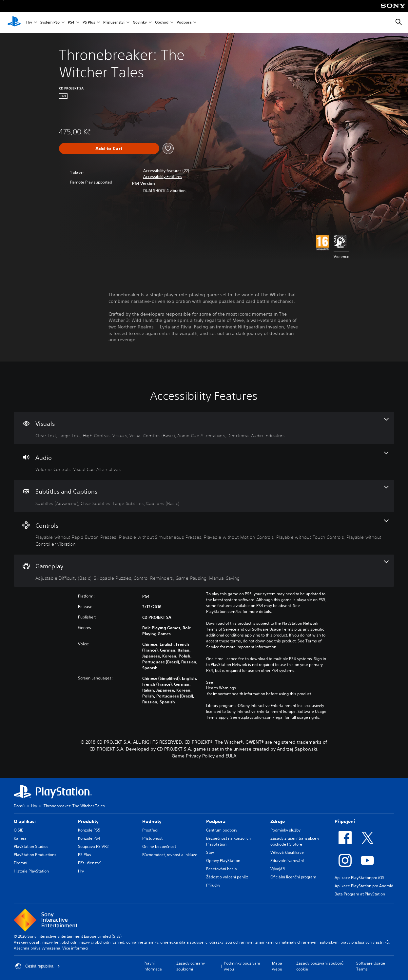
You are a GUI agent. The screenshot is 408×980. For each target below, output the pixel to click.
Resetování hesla (222, 869)
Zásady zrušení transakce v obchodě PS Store (295, 841)
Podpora (184, 22)
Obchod (162, 22)
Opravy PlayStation (223, 861)
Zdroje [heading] (278, 821)
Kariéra (20, 838)
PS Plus (89, 22)
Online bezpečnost (159, 846)
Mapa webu (277, 966)
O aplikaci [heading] (25, 821)
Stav (210, 852)
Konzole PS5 (89, 830)
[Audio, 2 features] (204, 462)
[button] (163, 177)
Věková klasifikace (287, 852)
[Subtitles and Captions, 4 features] (204, 496)
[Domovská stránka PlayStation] (14, 22)
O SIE (18, 830)
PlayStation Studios (31, 846)
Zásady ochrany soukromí (191, 966)
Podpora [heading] (216, 821)
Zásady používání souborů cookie (320, 966)
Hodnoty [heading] (152, 821)
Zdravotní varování (287, 861)
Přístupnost (152, 838)
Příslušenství (114, 22)
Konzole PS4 (89, 838)
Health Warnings (221, 688)
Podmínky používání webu (242, 966)
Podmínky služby (285, 830)
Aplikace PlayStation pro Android (364, 886)
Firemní (20, 863)
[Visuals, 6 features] (204, 428)
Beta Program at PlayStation (360, 894)
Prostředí (150, 830)
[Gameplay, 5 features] (204, 571)
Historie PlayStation (31, 871)
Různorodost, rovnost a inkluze (170, 855)
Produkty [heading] (88, 821)
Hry (29, 22)
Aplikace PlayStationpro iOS (359, 878)
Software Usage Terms (371, 966)
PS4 (71, 22)
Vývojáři (278, 869)
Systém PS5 (50, 22)
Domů (19, 806)
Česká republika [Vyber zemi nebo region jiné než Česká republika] (38, 966)
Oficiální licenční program (293, 877)
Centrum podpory (222, 830)
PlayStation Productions (35, 855)
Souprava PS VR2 (93, 846)
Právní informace (153, 966)
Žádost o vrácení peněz (227, 877)
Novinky (140, 22)
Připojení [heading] (345, 821)
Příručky (213, 885)
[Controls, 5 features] (204, 533)
